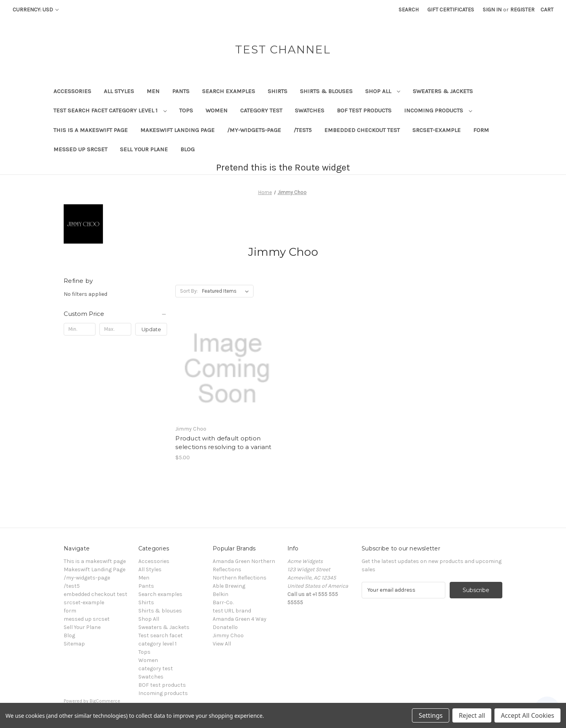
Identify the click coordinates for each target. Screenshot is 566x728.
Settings (431, 715)
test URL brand (232, 611)
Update (151, 329)
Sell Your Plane (144, 149)
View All (222, 644)
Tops (186, 110)
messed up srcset (80, 149)
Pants (181, 91)
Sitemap (74, 644)
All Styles (119, 91)
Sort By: (189, 291)
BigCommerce (105, 701)
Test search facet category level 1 (110, 110)
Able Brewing (229, 586)
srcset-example (436, 130)
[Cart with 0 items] (547, 10)
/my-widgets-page (254, 130)
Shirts (277, 91)
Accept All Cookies (527, 715)
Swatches (310, 110)
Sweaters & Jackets (443, 91)
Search (409, 10)
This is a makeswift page (91, 130)
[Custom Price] (115, 314)
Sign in (492, 10)
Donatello (225, 627)
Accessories (72, 91)
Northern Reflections (240, 578)
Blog (187, 149)
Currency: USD (36, 10)
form (481, 130)
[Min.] (80, 329)
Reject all (472, 715)
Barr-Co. (223, 602)
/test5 (303, 130)
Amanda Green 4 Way (240, 619)
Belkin (221, 594)
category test (261, 110)
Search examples (229, 91)
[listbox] (227, 291)
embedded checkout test (362, 130)
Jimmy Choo (228, 635)
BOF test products (364, 110)
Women (217, 110)
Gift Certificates (451, 10)
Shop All (383, 91)
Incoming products (438, 110)
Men (153, 91)
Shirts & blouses (326, 91)
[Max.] (115, 329)
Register (522, 10)
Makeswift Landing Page (177, 130)
